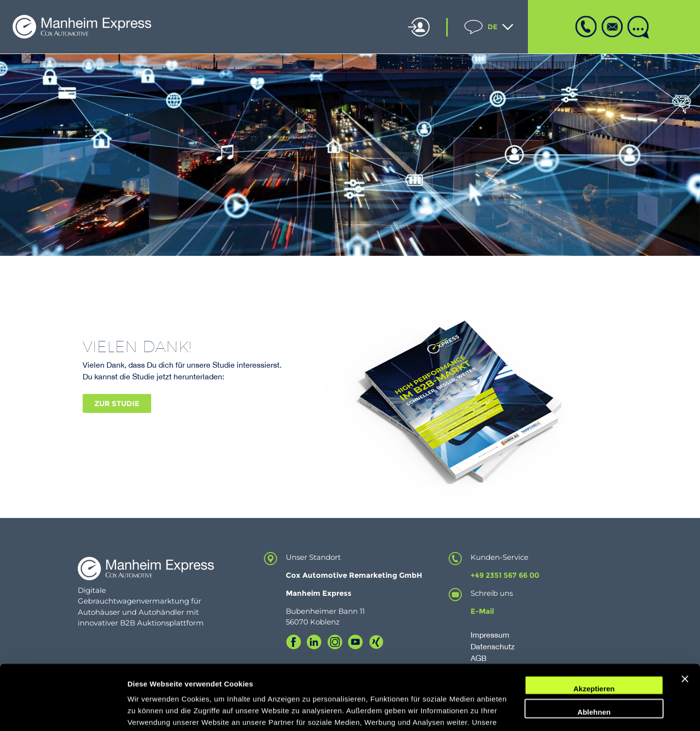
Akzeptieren (594, 628)
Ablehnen (594, 651)
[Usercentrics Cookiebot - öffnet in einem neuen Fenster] (63, 712)
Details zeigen (152, 712)
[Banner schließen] (685, 624)
